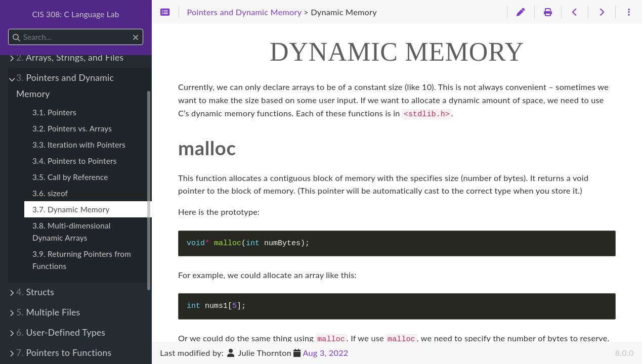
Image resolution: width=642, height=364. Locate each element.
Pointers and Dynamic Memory (65, 86)
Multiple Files (48, 312)
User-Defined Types (61, 332)
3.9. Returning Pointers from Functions (82, 260)
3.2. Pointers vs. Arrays (72, 128)
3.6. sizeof (50, 193)
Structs (35, 292)
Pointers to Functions (64, 353)
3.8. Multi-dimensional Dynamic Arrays (72, 232)
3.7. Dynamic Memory (71, 209)
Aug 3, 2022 (326, 353)
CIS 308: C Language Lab (76, 14)
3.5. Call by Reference (70, 177)
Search (9, 29)
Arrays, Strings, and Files (70, 57)
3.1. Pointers (54, 112)
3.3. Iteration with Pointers (79, 145)
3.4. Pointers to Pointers (74, 161)
